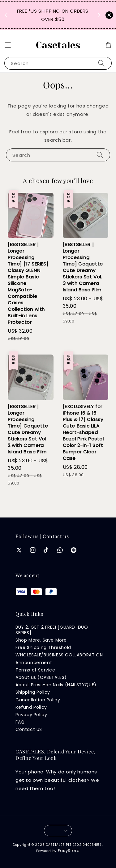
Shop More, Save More (41, 640)
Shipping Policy (33, 692)
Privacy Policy (31, 715)
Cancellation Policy (38, 700)
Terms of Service (35, 670)
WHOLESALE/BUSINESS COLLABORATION (59, 655)
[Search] (101, 63)
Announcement (34, 663)
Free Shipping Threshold (43, 647)
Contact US (29, 729)
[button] (8, 45)
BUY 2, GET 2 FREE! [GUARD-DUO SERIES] (52, 630)
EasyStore (69, 851)
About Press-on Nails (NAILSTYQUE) (56, 685)
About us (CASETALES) (41, 677)
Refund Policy (31, 707)
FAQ (20, 722)
